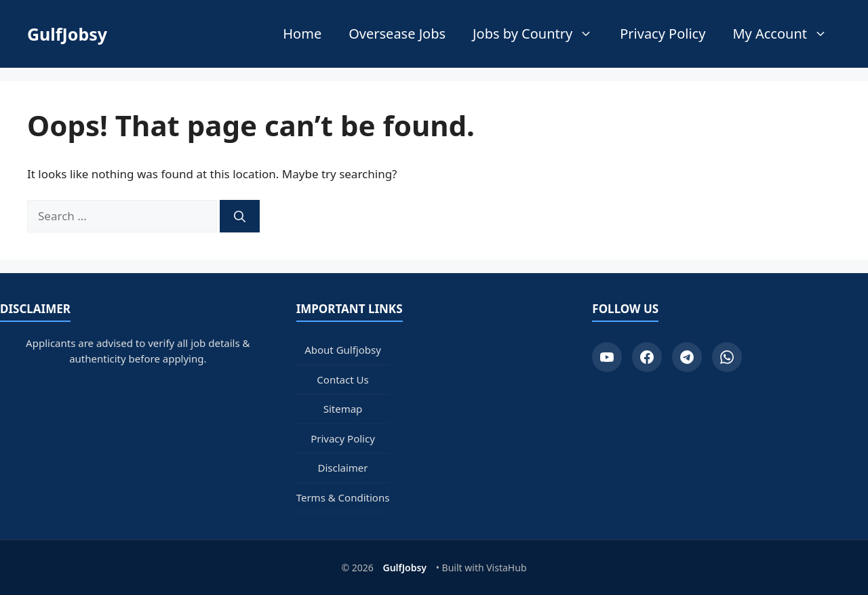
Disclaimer (342, 468)
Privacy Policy (663, 34)
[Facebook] (647, 357)
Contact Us (342, 379)
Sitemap (343, 409)
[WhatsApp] (727, 357)
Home (302, 34)
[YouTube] (607, 357)
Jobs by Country (539, 34)
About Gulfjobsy (343, 350)
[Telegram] (687, 357)
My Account (787, 34)
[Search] (240, 216)
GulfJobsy (67, 34)
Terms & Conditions (343, 497)
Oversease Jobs (397, 34)
